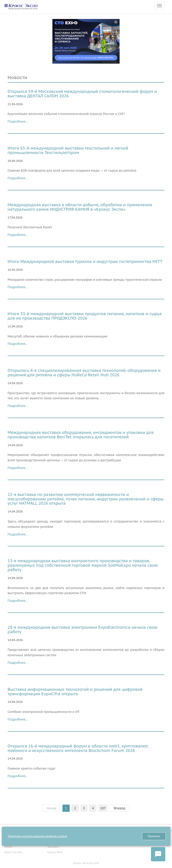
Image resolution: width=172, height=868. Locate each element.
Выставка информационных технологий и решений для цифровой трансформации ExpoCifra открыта (75, 692)
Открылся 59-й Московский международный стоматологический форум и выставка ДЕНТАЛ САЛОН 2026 (82, 94)
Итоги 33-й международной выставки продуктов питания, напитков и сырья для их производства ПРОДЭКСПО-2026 (85, 316)
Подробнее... (18, 121)
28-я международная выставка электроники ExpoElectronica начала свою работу (83, 630)
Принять (154, 836)
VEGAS (8, 847)
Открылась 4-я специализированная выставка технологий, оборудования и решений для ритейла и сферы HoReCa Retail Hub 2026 (84, 373)
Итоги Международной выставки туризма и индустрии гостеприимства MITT (85, 261)
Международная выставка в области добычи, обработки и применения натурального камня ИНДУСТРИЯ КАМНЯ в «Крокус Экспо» (80, 207)
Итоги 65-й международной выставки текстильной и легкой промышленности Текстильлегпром (68, 150)
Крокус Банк (55, 852)
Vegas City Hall (13, 852)
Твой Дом (53, 847)
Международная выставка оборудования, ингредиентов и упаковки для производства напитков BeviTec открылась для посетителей (81, 435)
